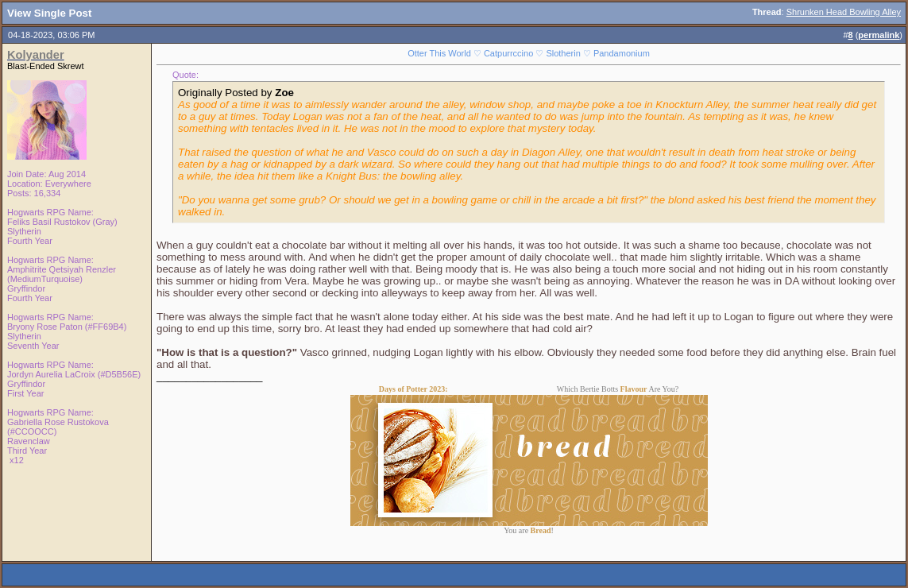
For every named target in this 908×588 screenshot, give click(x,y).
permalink (879, 35)
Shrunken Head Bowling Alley (844, 12)
